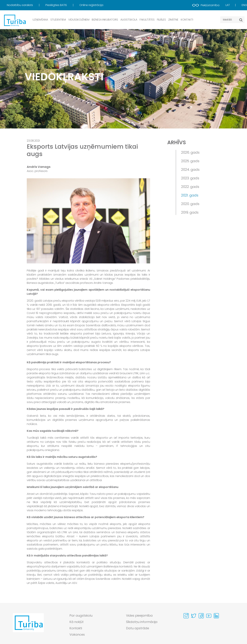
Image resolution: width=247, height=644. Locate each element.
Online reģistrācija (91, 5)
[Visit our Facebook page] (201, 616)
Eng (244, 5)
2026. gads (190, 152)
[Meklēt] (241, 20)
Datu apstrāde (138, 628)
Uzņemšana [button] (40, 20)
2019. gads (190, 212)
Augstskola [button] (129, 20)
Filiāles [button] (161, 20)
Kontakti (187, 20)
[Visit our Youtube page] (209, 616)
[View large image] (88, 221)
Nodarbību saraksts (20, 5)
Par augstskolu (81, 615)
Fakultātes (147, 20)
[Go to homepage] (28, 626)
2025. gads (190, 161)
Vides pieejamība (139, 615)
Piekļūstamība (206, 5)
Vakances (77, 634)
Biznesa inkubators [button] (105, 20)
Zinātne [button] (173, 20)
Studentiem (58, 20)
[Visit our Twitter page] (194, 616)
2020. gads (190, 204)
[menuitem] (26, 5)
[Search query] (232, 20)
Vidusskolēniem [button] (79, 20)
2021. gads (190, 195)
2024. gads (190, 170)
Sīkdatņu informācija (142, 622)
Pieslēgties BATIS (57, 5)
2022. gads (190, 187)
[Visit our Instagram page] (186, 616)
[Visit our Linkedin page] (216, 616)
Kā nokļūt (77, 622)
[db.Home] (15, 20)
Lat (228, 5)
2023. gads (190, 178)
